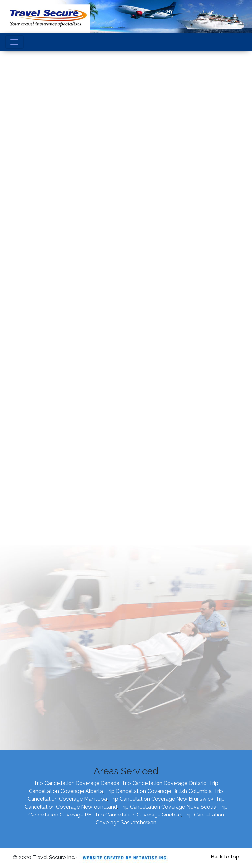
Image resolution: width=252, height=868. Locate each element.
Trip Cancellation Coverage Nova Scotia (168, 807)
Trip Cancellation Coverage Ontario (164, 783)
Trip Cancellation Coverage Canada (77, 783)
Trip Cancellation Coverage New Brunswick (161, 799)
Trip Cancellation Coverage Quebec (138, 815)
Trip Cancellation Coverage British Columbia (158, 791)
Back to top (225, 857)
